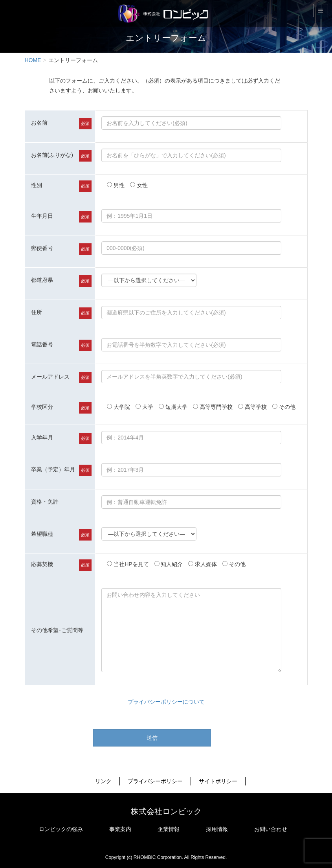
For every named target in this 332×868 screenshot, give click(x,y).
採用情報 (217, 829)
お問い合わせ (271, 829)
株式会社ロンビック (166, 811)
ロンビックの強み (61, 829)
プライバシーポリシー (155, 781)
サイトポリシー (218, 781)
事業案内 (120, 829)
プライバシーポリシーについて (166, 702)
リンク (103, 781)
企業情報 (169, 829)
